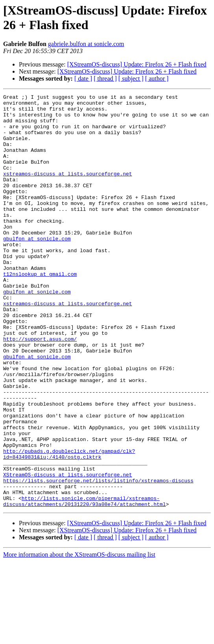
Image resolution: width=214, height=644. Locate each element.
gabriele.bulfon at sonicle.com (86, 44)
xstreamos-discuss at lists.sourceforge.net (68, 190)
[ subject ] (131, 78)
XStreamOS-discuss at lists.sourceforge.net (68, 551)
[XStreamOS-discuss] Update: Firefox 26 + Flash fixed (137, 64)
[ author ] (157, 78)
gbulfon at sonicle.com (37, 268)
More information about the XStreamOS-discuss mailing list (79, 637)
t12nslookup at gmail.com (40, 310)
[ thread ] (105, 78)
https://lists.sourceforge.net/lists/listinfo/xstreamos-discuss (98, 558)
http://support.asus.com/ (40, 388)
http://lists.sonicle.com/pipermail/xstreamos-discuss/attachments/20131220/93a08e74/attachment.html (84, 583)
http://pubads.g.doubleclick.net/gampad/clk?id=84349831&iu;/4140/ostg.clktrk (69, 526)
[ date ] (83, 78)
